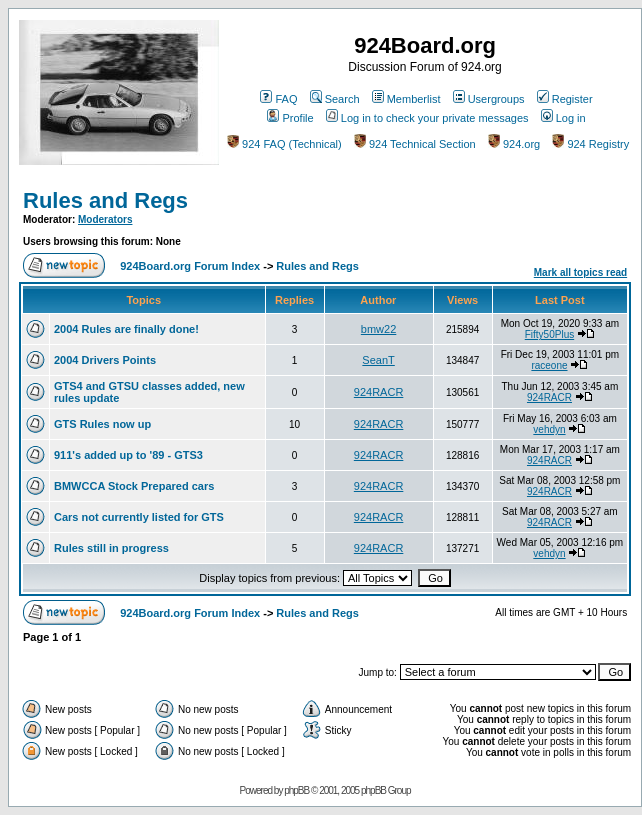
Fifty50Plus (549, 334)
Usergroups (489, 99)
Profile (290, 118)
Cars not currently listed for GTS (139, 517)
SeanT (378, 360)
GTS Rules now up (102, 424)
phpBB (296, 790)
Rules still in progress (111, 548)
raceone (549, 365)
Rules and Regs (105, 200)
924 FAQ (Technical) (284, 144)
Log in (563, 118)
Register (565, 99)
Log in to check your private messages (427, 118)
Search (335, 99)
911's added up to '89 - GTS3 (128, 455)
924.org (514, 144)
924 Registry (590, 144)
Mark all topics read (580, 272)
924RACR (379, 392)
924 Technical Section (415, 144)
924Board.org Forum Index (190, 266)
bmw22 (378, 329)
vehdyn (549, 429)
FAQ (278, 99)
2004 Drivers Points (105, 360)
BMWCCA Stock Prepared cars (134, 486)
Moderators (105, 219)
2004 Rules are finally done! (126, 329)
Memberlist (406, 99)
